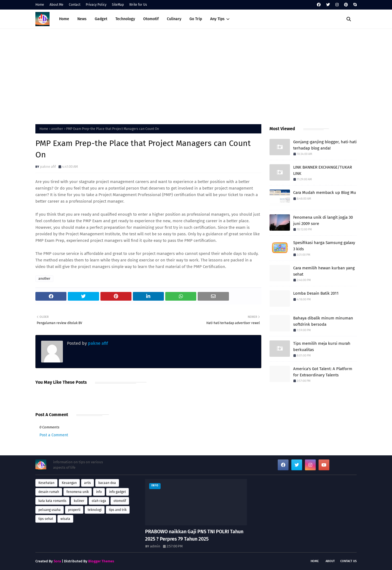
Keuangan (69, 483)
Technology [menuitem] (125, 19)
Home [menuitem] (64, 19)
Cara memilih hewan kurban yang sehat (324, 271)
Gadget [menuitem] (101, 19)
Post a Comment (54, 435)
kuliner (79, 501)
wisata (65, 519)
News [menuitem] (82, 19)
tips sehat (46, 519)
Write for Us (138, 5)
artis (88, 483)
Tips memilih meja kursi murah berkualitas (322, 347)
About (330, 561)
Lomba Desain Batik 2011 (316, 293)
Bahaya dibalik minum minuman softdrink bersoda (323, 321)
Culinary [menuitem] (174, 19)
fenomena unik (78, 492)
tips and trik (118, 510)
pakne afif (48, 167)
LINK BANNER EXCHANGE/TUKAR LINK (323, 170)
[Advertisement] (196, 75)
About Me (56, 5)
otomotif (120, 501)
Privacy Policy (96, 5)
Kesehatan (46, 483)
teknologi (95, 510)
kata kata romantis (52, 501)
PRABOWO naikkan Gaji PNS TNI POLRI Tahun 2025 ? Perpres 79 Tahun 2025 (194, 535)
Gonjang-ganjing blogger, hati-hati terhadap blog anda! (325, 145)
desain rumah (49, 492)
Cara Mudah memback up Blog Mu (325, 193)
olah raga (99, 501)
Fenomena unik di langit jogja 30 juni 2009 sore (323, 220)
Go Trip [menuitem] (196, 19)
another (57, 129)
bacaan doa (107, 483)
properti (74, 510)
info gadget (117, 492)
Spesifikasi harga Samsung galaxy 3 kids (324, 246)
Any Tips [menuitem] (217, 19)
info (99, 492)
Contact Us (348, 561)
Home (40, 5)
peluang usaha (50, 510)
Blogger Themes (101, 561)
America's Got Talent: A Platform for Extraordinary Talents (323, 372)
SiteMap (118, 5)
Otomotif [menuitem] (151, 19)
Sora (57, 561)
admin (155, 546)
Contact (75, 5)
